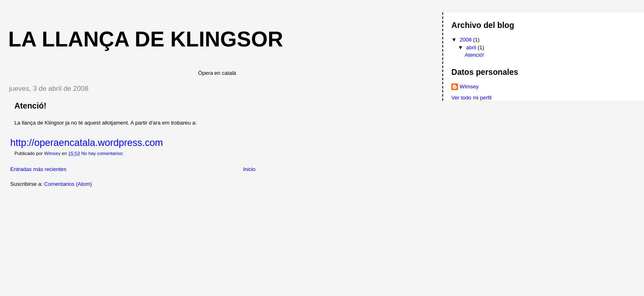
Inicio (249, 169)
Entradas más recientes (38, 169)
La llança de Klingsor (146, 39)
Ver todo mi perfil (471, 98)
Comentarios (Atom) (68, 184)
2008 (466, 40)
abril (472, 47)
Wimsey (469, 87)
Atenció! (30, 106)
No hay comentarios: (103, 153)
